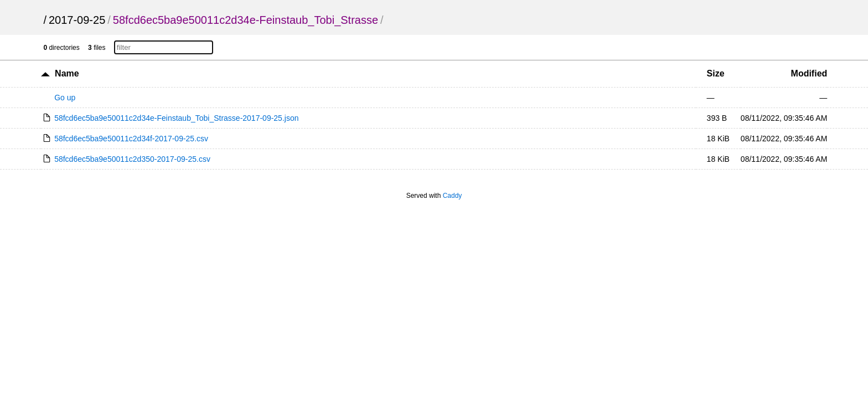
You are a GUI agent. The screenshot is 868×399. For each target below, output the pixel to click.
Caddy (453, 196)
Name (67, 73)
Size (716, 73)
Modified (809, 73)
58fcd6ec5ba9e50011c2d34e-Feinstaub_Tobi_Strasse (246, 20)
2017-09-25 (77, 20)
